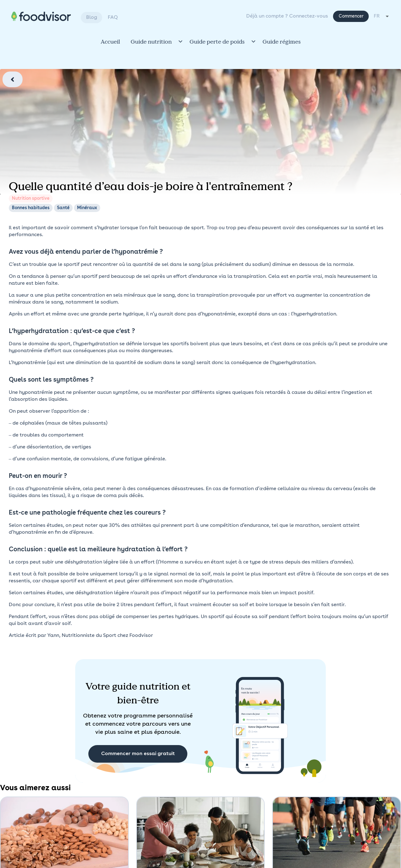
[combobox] (382, 16)
